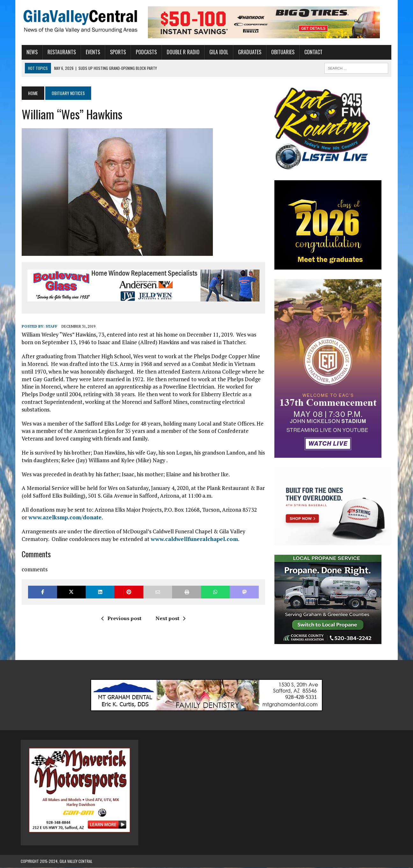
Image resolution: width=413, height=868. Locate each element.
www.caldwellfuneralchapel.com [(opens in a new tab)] (193, 531)
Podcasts (145, 52)
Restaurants (61, 52)
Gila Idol (218, 52)
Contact (312, 52)
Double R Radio (182, 52)
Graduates (249, 52)
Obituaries (282, 52)
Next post (170, 611)
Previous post (121, 611)
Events (92, 52)
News (31, 52)
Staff (51, 326)
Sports (117, 52)
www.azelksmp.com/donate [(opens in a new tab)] (64, 510)
